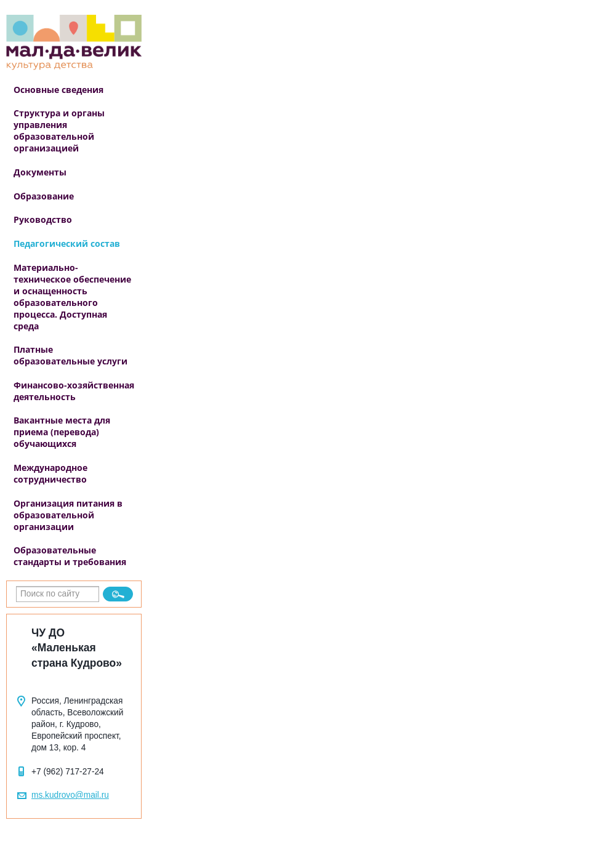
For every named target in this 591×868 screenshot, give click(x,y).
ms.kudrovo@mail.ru (70, 795)
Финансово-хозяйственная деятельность (74, 391)
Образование (44, 196)
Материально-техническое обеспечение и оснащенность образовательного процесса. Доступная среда (72, 297)
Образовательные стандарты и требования (70, 556)
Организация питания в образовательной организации (68, 515)
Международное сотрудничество (50, 473)
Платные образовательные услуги (70, 355)
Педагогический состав (67, 243)
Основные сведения (58, 90)
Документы (40, 172)
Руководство (43, 219)
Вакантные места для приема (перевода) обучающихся (62, 432)
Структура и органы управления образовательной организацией (59, 131)
